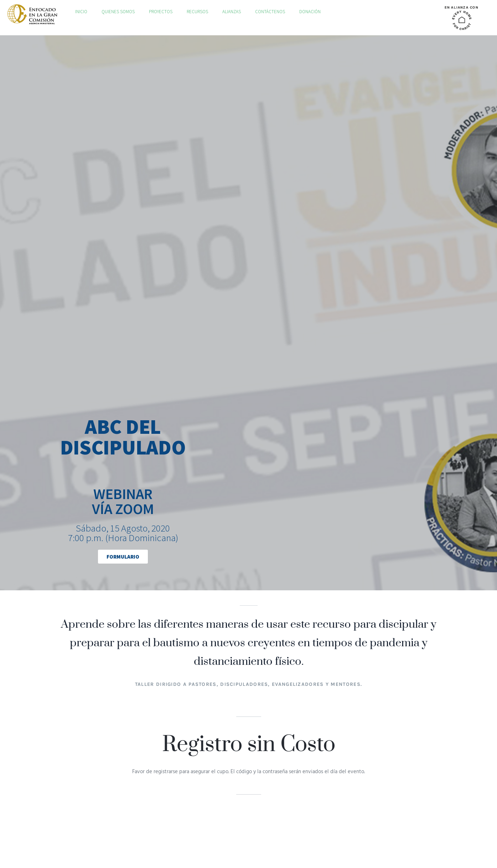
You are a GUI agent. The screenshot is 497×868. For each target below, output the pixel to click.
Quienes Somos (118, 12)
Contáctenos (270, 12)
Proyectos (161, 12)
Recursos (197, 12)
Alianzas (232, 12)
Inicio (81, 12)
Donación (310, 12)
